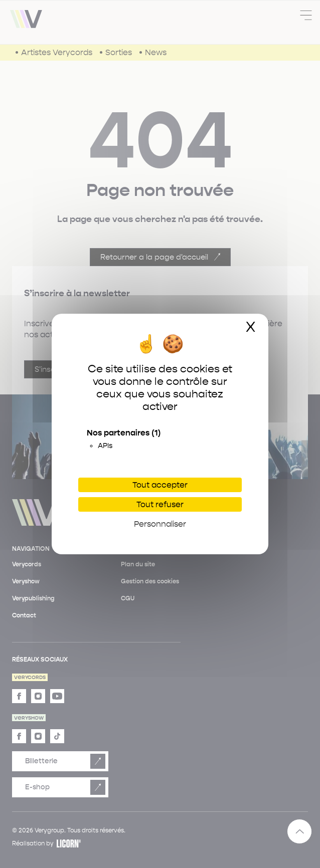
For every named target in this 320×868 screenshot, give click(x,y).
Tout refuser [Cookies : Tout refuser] (160, 504)
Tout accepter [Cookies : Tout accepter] (160, 485)
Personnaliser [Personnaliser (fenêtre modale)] (160, 524)
